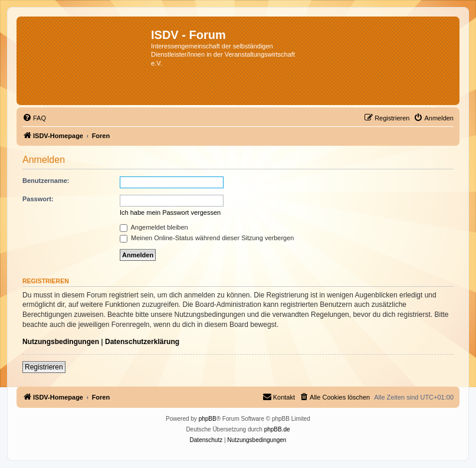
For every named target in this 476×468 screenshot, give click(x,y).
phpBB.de (277, 429)
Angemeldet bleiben (154, 227)
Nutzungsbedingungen (61, 342)
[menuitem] (34, 118)
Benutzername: (46, 181)
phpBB (208, 419)
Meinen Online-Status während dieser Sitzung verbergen (207, 238)
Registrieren (44, 367)
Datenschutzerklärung (142, 342)
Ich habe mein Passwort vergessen (170, 212)
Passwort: (38, 199)
